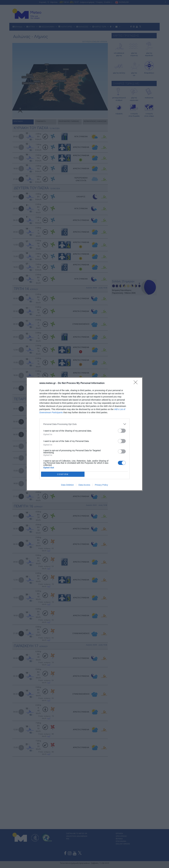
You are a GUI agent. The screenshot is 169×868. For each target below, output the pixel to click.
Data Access (84, 485)
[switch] (122, 431)
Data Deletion (67, 485)
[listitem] (84, 424)
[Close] (137, 383)
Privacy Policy (101, 485)
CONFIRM (63, 474)
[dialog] (84, 434)
